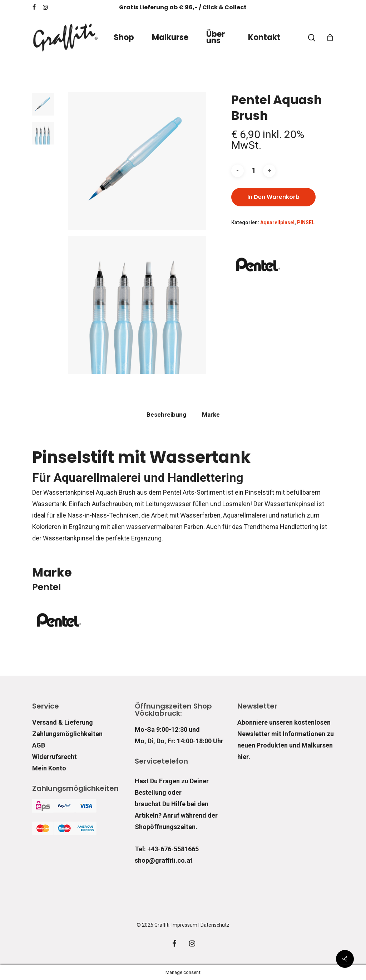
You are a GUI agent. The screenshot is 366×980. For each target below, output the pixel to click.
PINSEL (306, 222)
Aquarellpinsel (277, 222)
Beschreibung (166, 415)
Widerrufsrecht (55, 757)
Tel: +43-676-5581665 (167, 849)
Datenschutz (215, 925)
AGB (39, 745)
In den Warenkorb (273, 197)
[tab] (166, 415)
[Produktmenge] (253, 171)
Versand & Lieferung (63, 722)
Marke (211, 415)
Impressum (184, 925)
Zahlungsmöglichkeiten (67, 734)
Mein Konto (49, 768)
